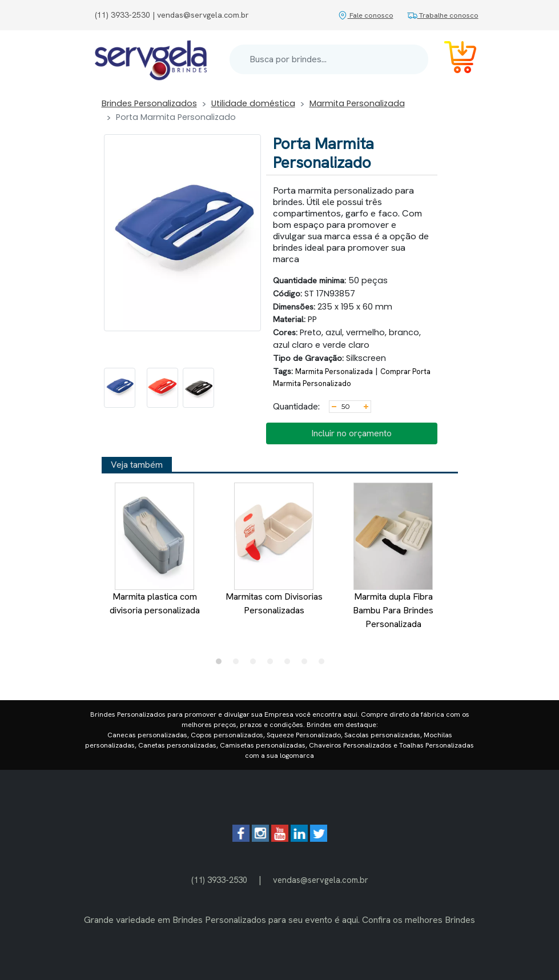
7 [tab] (324, 664)
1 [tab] (222, 664)
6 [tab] (307, 664)
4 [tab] (273, 664)
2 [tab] (239, 664)
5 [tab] (290, 664)
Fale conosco (365, 15)
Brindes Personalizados (149, 103)
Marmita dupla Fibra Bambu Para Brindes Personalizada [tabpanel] (393, 556)
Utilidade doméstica (253, 103)
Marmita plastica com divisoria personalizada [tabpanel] (154, 549)
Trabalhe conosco (443, 15)
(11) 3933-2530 (219, 880)
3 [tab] (256, 664)
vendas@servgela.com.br (321, 880)
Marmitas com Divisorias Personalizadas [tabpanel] (274, 549)
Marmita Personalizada (357, 103)
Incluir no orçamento (351, 433)
